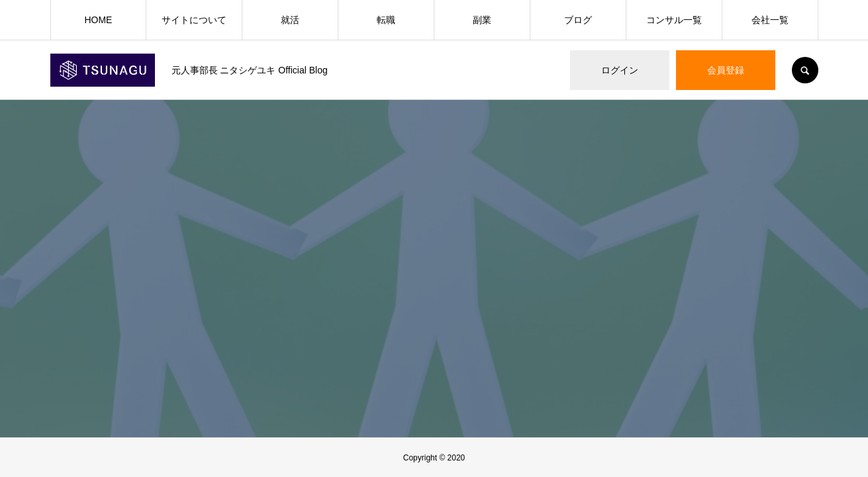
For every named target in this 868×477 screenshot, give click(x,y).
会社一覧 (770, 20)
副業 (482, 20)
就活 (290, 20)
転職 (386, 20)
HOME (98, 20)
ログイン (620, 70)
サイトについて (194, 20)
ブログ (578, 20)
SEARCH (805, 70)
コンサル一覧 (674, 20)
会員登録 (726, 70)
